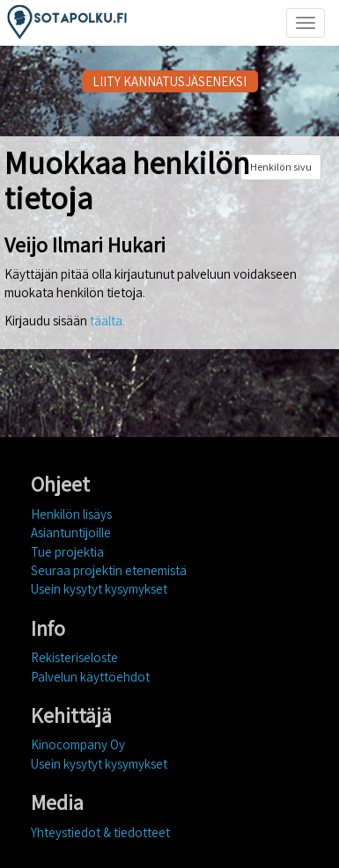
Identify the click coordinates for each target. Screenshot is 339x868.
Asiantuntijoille (71, 532)
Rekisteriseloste (74, 657)
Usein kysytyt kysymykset (99, 589)
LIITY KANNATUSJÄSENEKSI (169, 81)
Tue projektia (67, 552)
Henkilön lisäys (71, 514)
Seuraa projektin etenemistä (109, 570)
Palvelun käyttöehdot (90, 677)
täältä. (107, 321)
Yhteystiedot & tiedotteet (100, 832)
